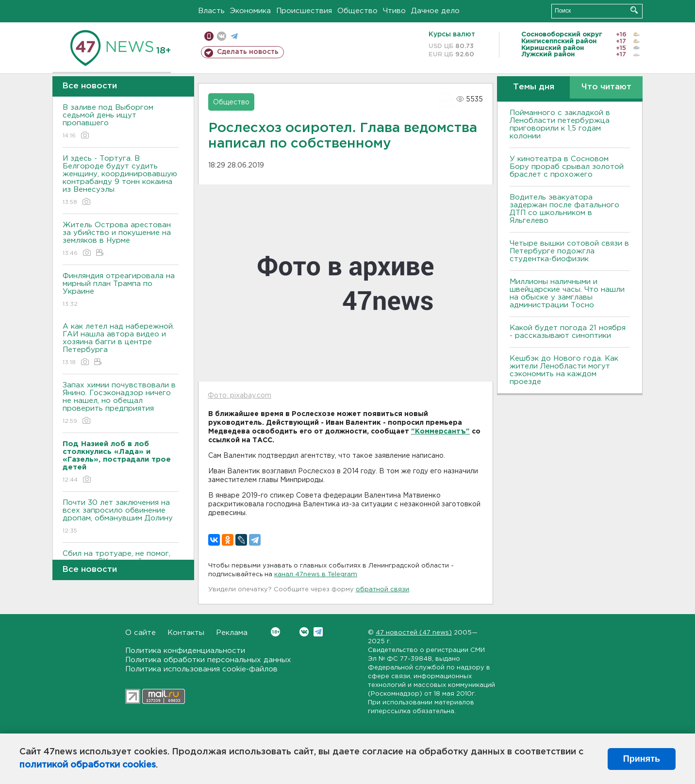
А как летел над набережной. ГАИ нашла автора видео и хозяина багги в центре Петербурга (121, 345)
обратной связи (382, 590)
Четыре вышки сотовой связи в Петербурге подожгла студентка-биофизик (569, 251)
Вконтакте (275, 632)
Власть (211, 11)
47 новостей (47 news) (414, 633)
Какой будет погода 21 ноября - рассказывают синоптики (568, 332)
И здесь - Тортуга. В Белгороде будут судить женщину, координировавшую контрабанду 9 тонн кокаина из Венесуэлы (121, 181)
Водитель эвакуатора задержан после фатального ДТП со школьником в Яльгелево (564, 209)
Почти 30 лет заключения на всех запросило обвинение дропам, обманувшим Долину (121, 517)
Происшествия (304, 11)
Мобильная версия (209, 36)
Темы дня (534, 87)
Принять (642, 759)
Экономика (250, 11)
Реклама (232, 633)
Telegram (318, 632)
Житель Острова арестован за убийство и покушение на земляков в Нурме (121, 240)
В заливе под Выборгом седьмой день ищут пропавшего (121, 122)
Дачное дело (435, 11)
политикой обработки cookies (88, 765)
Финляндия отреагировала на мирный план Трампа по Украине (121, 291)
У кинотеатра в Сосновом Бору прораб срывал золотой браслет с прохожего (567, 167)
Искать (634, 10)
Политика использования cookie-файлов (201, 669)
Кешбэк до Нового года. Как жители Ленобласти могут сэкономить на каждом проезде (564, 370)
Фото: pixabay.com (240, 396)
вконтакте (222, 36)
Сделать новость (248, 52)
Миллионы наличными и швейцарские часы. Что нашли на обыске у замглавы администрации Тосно (567, 293)
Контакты (186, 633)
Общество (357, 11)
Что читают (606, 87)
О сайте (141, 633)
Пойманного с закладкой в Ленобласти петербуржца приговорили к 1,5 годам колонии (560, 125)
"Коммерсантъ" (440, 432)
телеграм (234, 36)
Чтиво (394, 11)
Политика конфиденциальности (185, 651)
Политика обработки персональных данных (208, 660)
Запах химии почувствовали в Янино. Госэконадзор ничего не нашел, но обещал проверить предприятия (121, 404)
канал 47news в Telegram (316, 575)
